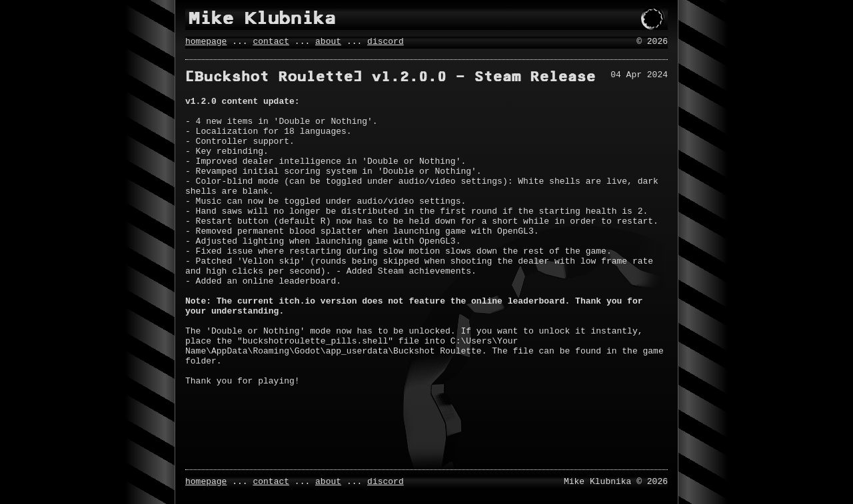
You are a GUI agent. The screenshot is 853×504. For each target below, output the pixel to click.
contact (271, 43)
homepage (206, 43)
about (328, 43)
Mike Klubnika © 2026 (616, 481)
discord (386, 43)
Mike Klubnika (262, 18)
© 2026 (652, 43)
